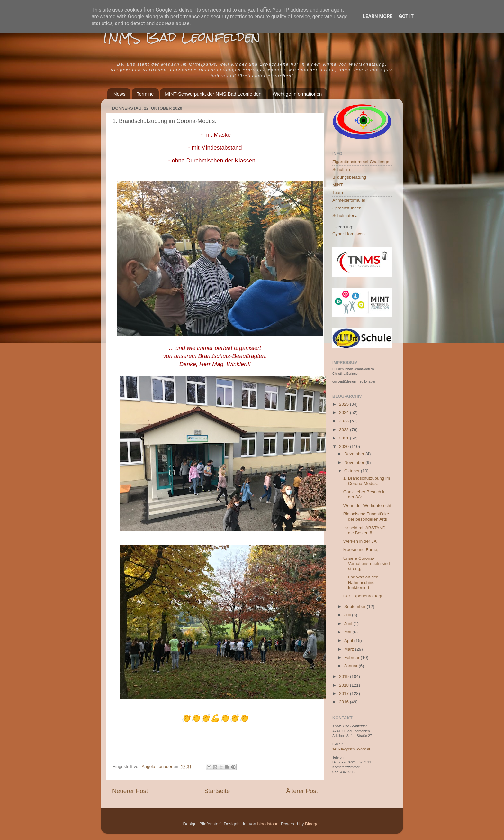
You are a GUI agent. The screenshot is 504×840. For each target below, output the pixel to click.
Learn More (378, 16)
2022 (345, 430)
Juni (349, 624)
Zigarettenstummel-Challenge (361, 162)
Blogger (312, 824)
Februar (352, 657)
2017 (345, 693)
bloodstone (268, 824)
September (355, 607)
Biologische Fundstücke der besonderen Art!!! (366, 517)
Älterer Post (302, 791)
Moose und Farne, (361, 550)
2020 (345, 446)
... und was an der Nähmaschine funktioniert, (360, 582)
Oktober (353, 471)
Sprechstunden (347, 208)
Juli (348, 615)
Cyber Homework (349, 234)
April (349, 640)
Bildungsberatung (349, 177)
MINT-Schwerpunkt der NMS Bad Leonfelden (213, 94)
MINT (338, 185)
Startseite (217, 791)
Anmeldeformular (349, 200)
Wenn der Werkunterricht (367, 506)
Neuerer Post (130, 791)
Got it (406, 16)
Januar (351, 666)
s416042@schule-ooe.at (351, 749)
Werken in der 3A (360, 541)
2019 (345, 676)
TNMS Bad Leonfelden (181, 37)
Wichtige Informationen (297, 94)
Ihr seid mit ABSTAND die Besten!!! (364, 530)
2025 (345, 404)
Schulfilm (341, 169)
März (350, 649)
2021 (345, 438)
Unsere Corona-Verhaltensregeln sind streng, (367, 563)
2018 (345, 685)
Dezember (355, 454)
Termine (145, 94)
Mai (348, 632)
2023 (345, 421)
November (355, 462)
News (120, 94)
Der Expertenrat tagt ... (365, 596)
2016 (345, 702)
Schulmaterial (346, 215)
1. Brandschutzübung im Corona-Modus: (367, 481)
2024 (345, 413)
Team (338, 193)
